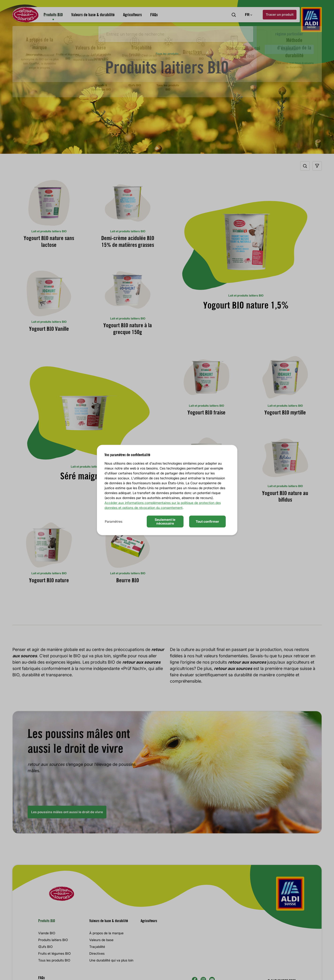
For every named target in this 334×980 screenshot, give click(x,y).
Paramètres (114, 521)
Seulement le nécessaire (165, 521)
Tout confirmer (207, 521)
